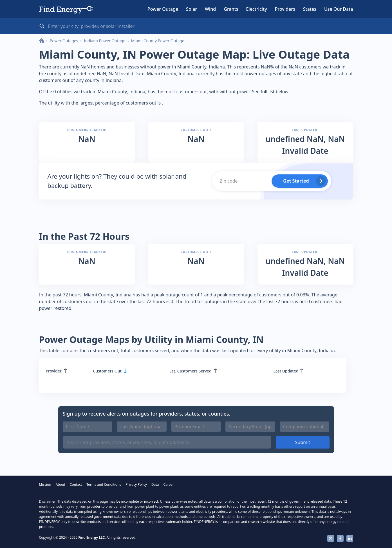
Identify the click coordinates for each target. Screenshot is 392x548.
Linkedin (350, 538)
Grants (231, 9)
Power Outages (64, 41)
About (61, 484)
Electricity (256, 9)
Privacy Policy (136, 484)
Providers (285, 9)
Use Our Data (339, 9)
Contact (76, 484)
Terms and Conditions (104, 484)
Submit (303, 442)
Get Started (296, 181)
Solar (191, 9)
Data (155, 484)
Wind (210, 9)
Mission (45, 484)
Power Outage (163, 9)
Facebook (340, 538)
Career (169, 484)
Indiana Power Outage (105, 41)
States (310, 9)
